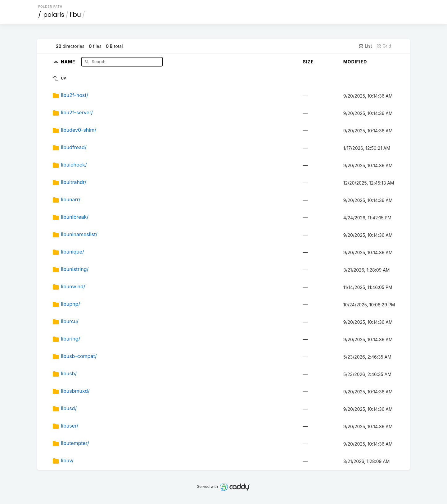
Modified (355, 62)
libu (75, 15)
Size (308, 62)
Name (69, 61)
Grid (384, 46)
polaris (54, 15)
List (365, 46)
